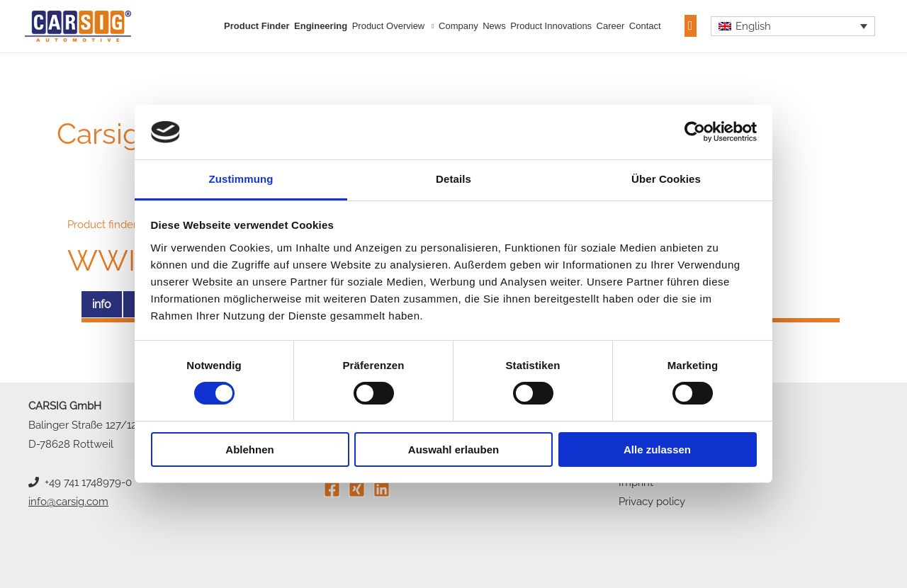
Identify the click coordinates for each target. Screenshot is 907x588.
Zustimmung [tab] (241, 179)
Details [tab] (453, 179)
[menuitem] (793, 26)
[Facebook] (332, 489)
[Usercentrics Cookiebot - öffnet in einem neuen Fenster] (695, 132)
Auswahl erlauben (453, 450)
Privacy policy (652, 502)
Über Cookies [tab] (666, 179)
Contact (645, 26)
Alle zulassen (657, 450)
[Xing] (357, 489)
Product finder (257, 26)
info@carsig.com (68, 502)
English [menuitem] (753, 26)
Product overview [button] (389, 26)
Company (458, 26)
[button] (691, 26)
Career (611, 26)
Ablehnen (249, 450)
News (494, 26)
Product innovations (551, 26)
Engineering (321, 26)
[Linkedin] (382, 489)
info (102, 304)
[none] (793, 26)
